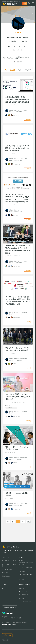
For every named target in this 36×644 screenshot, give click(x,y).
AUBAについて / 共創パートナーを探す (12, 618)
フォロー (20, 70)
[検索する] (29, 3)
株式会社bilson (11, 408)
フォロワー (29, 70)
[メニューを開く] (34, 3)
